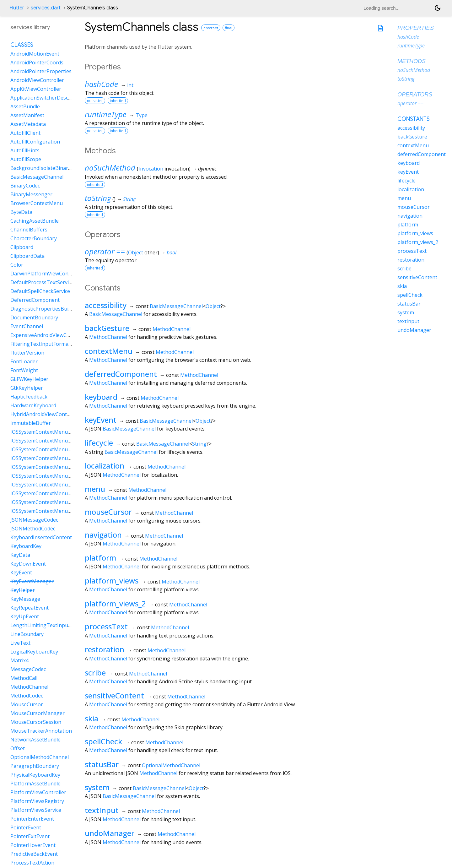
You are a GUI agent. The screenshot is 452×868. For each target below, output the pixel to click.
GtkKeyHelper (27, 388)
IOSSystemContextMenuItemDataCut (54, 458)
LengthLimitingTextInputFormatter (52, 625)
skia (91, 718)
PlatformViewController (38, 792)
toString (98, 198)
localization (105, 466)
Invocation (151, 169)
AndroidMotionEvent (35, 54)
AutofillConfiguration (35, 142)
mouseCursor (108, 512)
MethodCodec (27, 696)
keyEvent (101, 420)
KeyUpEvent (25, 616)
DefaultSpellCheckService (40, 291)
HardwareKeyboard (33, 405)
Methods (412, 61)
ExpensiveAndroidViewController (49, 335)
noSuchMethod (110, 168)
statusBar (102, 764)
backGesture (107, 328)
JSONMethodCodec (33, 529)
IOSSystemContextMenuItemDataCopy (56, 441)
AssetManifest (27, 115)
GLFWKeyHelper (29, 379)
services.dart (46, 8)
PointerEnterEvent (32, 819)
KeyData (20, 555)
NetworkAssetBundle (35, 740)
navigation (103, 535)
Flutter (17, 8)
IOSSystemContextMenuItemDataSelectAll (60, 502)
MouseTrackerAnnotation (41, 731)
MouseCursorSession (36, 722)
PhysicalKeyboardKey (35, 775)
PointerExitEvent (30, 836)
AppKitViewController (36, 89)
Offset (18, 748)
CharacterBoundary (34, 238)
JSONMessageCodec (34, 520)
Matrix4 (19, 660)
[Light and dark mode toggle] (438, 8)
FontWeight (24, 370)
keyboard (101, 397)
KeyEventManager (32, 581)
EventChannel (27, 326)
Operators (415, 95)
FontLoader (24, 361)
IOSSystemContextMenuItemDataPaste (57, 485)
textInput (102, 810)
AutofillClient (25, 133)
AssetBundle (25, 106)
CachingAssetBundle (35, 221)
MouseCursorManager (38, 713)
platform (100, 558)
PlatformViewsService (36, 810)
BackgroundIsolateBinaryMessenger (54, 168)
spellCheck (103, 741)
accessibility (106, 305)
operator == (105, 251)
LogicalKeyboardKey (34, 652)
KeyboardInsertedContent (41, 537)
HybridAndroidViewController (45, 414)
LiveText (20, 643)
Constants (414, 119)
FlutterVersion (27, 353)
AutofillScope (26, 159)
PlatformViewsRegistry (37, 801)
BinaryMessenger (31, 194)
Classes (22, 45)
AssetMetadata (28, 124)
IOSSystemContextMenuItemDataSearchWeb (63, 493)
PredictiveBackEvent (34, 854)
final (229, 28)
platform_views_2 (115, 603)
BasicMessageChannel (176, 306)
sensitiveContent (114, 695)
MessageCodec (28, 669)
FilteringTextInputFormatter (44, 344)
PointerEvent (26, 827)
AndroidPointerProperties (41, 71)
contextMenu (109, 351)
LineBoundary (27, 634)
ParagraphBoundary (35, 766)
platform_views (112, 580)
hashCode (101, 84)
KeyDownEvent (28, 564)
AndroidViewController (37, 80)
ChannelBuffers (29, 230)
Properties (416, 28)
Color (17, 265)
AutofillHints (25, 150)
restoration (105, 649)
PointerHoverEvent (33, 845)
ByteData (21, 212)
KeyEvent (21, 572)
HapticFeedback (29, 397)
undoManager (110, 833)
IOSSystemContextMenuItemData (50, 432)
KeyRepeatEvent (30, 608)
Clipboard (22, 247)
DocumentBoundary (34, 317)
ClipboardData (27, 256)
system (97, 787)
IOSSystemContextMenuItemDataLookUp (59, 476)
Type (142, 115)
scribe (95, 673)
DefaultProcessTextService (42, 282)
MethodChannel (172, 329)
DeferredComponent (35, 300)
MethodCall (24, 678)
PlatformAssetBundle (35, 784)
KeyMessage (25, 599)
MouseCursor (27, 704)
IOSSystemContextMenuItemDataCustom (59, 449)
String (129, 199)
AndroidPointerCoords (37, 62)
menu (95, 489)
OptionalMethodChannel (171, 765)
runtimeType (106, 114)
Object (136, 252)
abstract (211, 28)
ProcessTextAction (32, 863)
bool (172, 252)
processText (106, 626)
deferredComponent (121, 374)
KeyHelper (23, 590)
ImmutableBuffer (31, 423)
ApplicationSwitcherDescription (47, 98)
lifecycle (99, 443)
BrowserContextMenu (37, 203)
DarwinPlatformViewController (47, 274)
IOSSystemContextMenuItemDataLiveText (60, 467)
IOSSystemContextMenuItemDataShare (57, 511)
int (130, 85)
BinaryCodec (25, 186)
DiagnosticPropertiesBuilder (44, 309)
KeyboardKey (26, 546)
